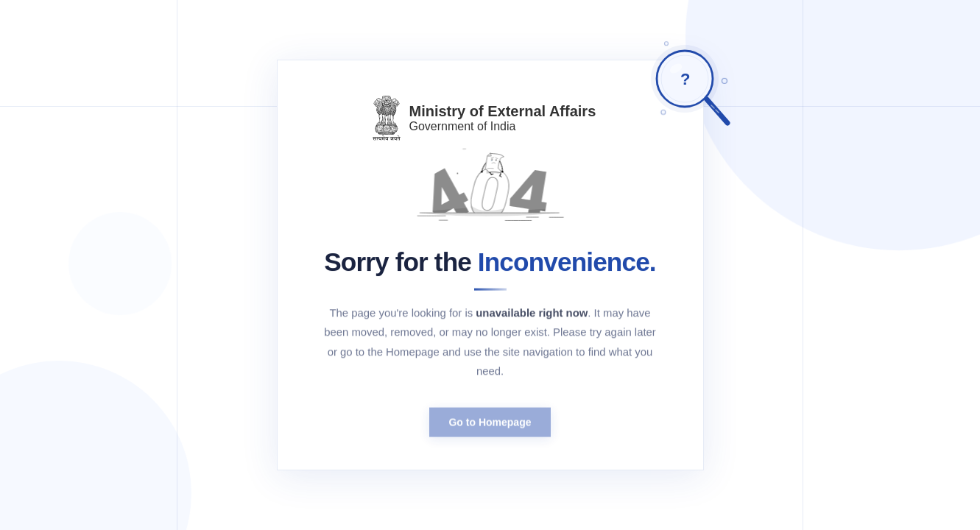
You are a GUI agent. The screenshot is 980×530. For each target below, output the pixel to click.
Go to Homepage (490, 426)
